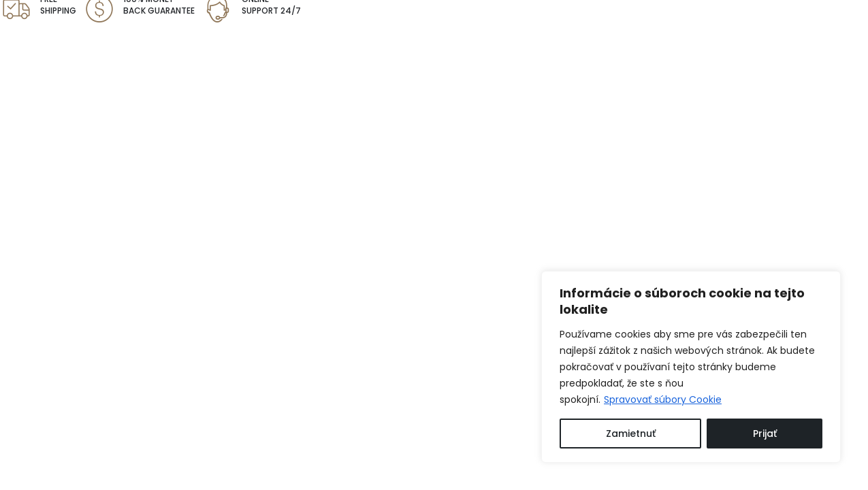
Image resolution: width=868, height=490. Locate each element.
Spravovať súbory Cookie (663, 399)
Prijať (765, 434)
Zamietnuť (631, 434)
